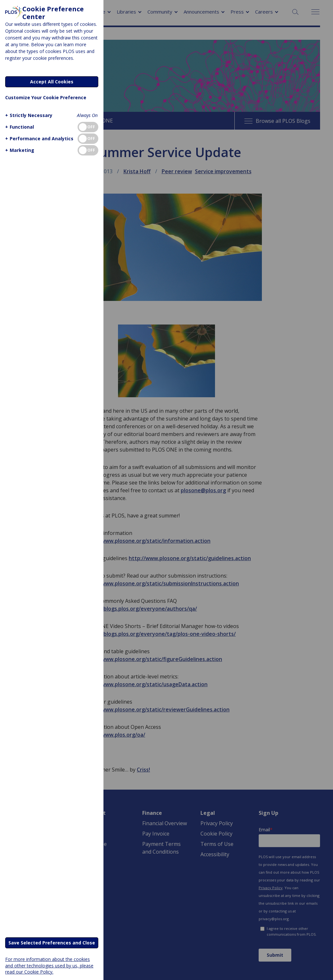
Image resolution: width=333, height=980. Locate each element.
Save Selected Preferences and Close (52, 943)
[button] (28, 115)
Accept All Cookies (52, 82)
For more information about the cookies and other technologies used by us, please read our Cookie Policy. (49, 965)
